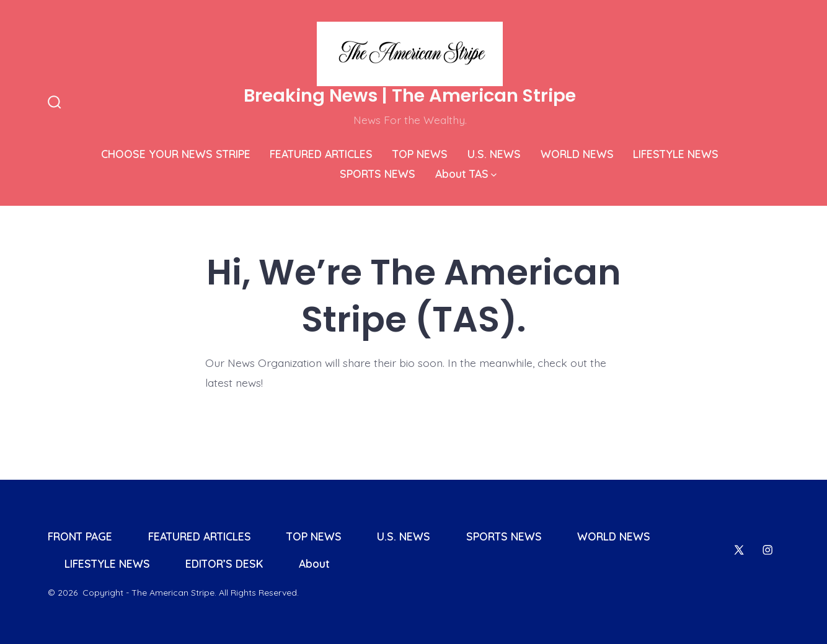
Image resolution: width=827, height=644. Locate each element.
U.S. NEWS (494, 154)
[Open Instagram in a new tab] (767, 550)
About (314, 563)
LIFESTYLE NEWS (676, 154)
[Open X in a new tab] (739, 550)
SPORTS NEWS (378, 174)
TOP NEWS (420, 154)
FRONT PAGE (80, 536)
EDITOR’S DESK (224, 563)
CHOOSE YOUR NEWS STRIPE (176, 154)
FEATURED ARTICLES (321, 154)
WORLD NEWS (577, 154)
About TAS (466, 174)
